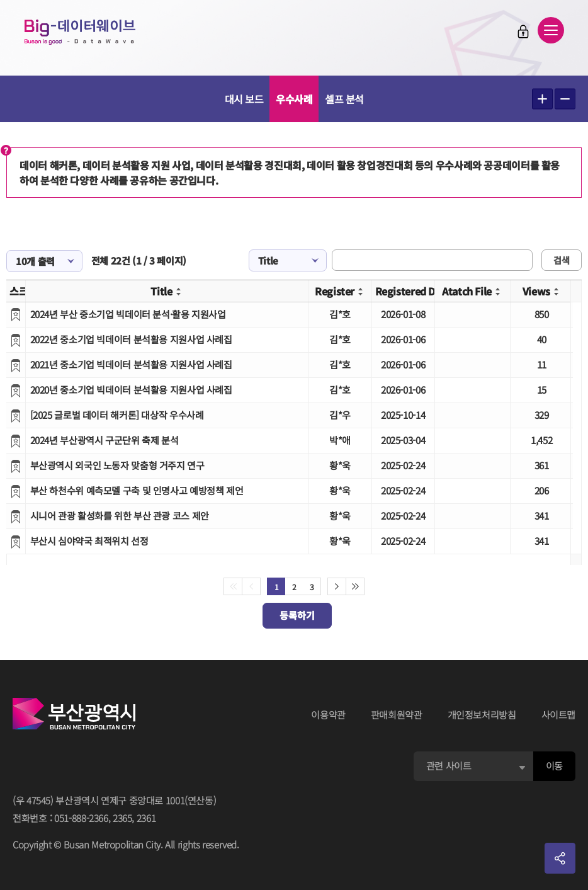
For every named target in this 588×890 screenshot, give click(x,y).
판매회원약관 (397, 715)
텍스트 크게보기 (542, 99)
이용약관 (328, 715)
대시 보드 (244, 99)
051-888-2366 (81, 818)
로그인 (522, 32)
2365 (122, 818)
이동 (554, 766)
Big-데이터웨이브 (82, 33)
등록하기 (297, 615)
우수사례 (294, 99)
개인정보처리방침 (482, 715)
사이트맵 (559, 715)
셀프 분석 (344, 99)
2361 (146, 818)
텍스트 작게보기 (565, 99)
